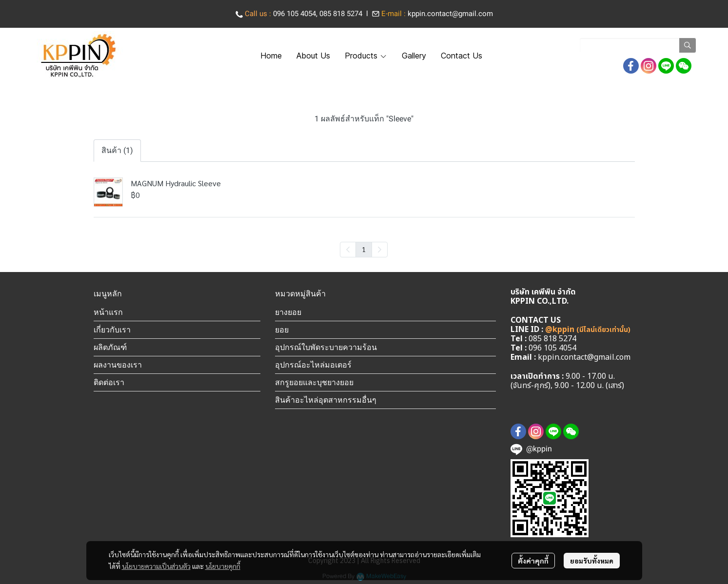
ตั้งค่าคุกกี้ (533, 561)
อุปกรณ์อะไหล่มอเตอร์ (313, 365)
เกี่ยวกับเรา (112, 330)
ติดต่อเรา (109, 382)
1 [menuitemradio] (364, 249)
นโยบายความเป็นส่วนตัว (156, 566)
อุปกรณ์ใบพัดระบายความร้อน (326, 347)
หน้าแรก (108, 312)
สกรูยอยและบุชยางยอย (314, 382)
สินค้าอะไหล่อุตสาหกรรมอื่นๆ (326, 400)
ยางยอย (288, 312)
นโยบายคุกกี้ (223, 566)
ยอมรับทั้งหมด (592, 561)
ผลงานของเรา (118, 365)
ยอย (282, 330)
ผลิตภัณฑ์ (110, 347)
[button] (638, 45)
